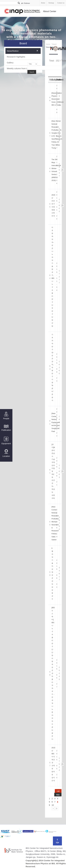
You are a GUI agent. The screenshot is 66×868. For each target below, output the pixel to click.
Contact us (61, 3)
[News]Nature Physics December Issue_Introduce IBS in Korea (58, 99)
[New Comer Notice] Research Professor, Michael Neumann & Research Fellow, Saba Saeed (55, 523)
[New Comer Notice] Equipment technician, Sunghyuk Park (56, 422)
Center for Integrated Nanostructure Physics (22, 11)
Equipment (6, 441)
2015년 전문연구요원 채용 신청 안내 (53, 205)
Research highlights (16, 57)
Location (6, 453)
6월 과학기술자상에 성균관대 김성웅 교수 (52, 574)
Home (43, 3)
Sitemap (51, 3)
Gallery (10, 63)
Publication (6, 428)
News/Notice (13, 51)
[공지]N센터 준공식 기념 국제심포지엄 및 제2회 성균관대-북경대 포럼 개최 (53, 471)
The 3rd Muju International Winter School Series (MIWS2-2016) (56, 170)
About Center (50, 11)
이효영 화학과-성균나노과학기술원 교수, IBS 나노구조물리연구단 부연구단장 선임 (53, 277)
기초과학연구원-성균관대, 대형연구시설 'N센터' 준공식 (53, 368)
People (6, 416)
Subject (56, 80)
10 (53, 805)
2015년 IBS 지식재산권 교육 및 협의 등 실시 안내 (53, 764)
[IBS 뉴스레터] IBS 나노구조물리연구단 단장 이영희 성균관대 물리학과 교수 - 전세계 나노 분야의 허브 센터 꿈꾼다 (53, 673)
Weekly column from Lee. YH (20, 68)
